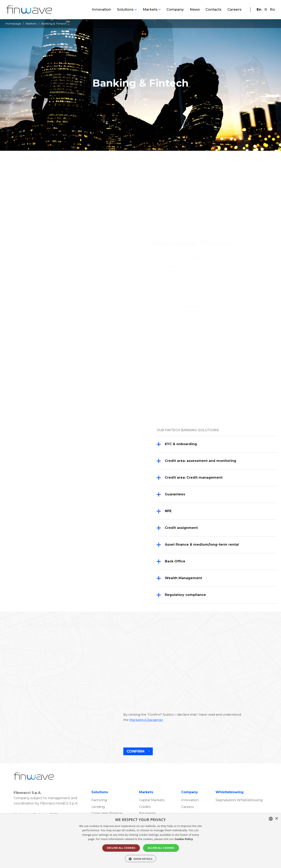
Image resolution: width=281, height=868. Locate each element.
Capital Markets (152, 800)
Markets (150, 9)
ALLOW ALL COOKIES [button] (161, 848)
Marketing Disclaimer (146, 720)
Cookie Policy (184, 839)
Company (175, 9)
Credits (145, 807)
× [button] (276, 819)
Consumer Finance (107, 813)
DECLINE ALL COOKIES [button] (121, 848)
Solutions (125, 9)
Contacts (214, 9)
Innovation (101, 9)
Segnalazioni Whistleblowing (239, 800)
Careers (234, 9)
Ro (272, 9)
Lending (98, 807)
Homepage (13, 23)
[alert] (140, 841)
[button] (141, 859)
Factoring (99, 800)
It (266, 9)
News (195, 9)
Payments (147, 813)
